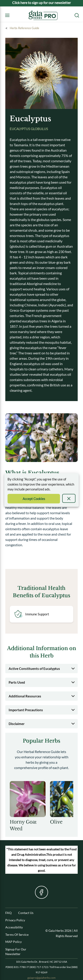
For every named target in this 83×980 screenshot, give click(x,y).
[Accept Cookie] (34, 499)
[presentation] (69, 498)
